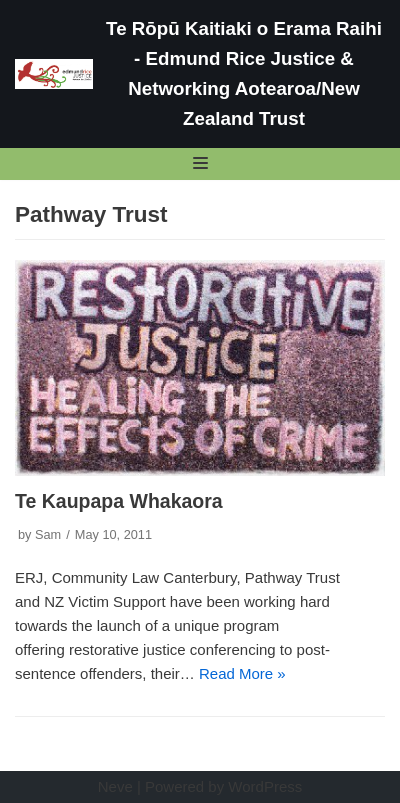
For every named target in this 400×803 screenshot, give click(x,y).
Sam (48, 534)
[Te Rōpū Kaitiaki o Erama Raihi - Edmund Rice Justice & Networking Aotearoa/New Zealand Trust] (200, 74)
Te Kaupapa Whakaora (119, 501)
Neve (115, 786)
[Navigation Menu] (200, 163)
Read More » (242, 673)
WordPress (265, 786)
